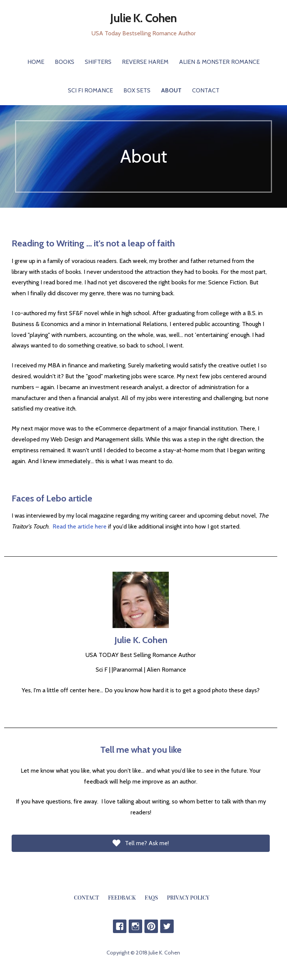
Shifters (98, 62)
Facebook (120, 926)
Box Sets (137, 90)
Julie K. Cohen (143, 18)
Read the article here (80, 526)
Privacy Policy (188, 898)
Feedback (122, 898)
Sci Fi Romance (90, 90)
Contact (206, 90)
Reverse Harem (145, 62)
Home (36, 62)
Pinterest (151, 926)
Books (65, 62)
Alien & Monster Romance (219, 62)
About (171, 90)
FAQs (151, 898)
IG (135, 926)
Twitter (167, 926)
